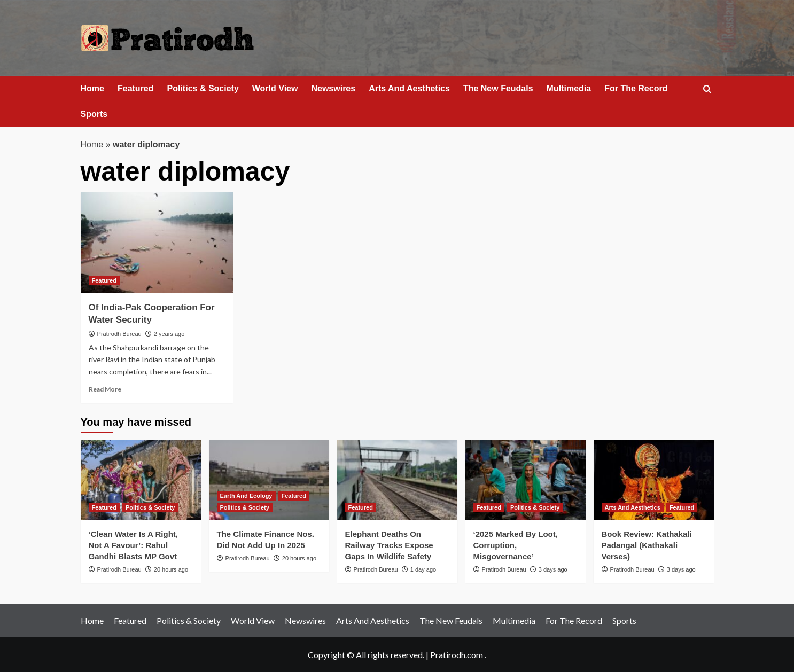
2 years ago (169, 334)
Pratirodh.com (457, 655)
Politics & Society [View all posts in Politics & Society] (150, 507)
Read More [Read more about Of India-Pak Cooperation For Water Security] (105, 389)
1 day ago (423, 569)
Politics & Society (203, 88)
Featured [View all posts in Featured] (104, 280)
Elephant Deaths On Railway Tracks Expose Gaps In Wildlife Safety (389, 545)
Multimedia (569, 88)
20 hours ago (171, 569)
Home (92, 88)
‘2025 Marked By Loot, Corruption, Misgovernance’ (516, 545)
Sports (94, 114)
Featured (136, 88)
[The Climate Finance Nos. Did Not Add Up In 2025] (269, 480)
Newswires (333, 88)
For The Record (636, 88)
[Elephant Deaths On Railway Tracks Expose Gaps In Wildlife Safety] (397, 480)
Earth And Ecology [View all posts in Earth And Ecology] (246, 496)
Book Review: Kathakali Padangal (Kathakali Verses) (647, 545)
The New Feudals (498, 88)
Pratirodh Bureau (119, 334)
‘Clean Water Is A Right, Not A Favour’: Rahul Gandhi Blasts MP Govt (134, 545)
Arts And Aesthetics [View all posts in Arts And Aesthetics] (633, 507)
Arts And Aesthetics (409, 88)
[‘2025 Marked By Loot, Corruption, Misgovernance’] (526, 480)
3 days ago (553, 569)
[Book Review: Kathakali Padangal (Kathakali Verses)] (654, 480)
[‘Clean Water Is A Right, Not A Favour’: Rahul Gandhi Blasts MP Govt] (141, 480)
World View (275, 88)
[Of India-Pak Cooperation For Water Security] (157, 243)
